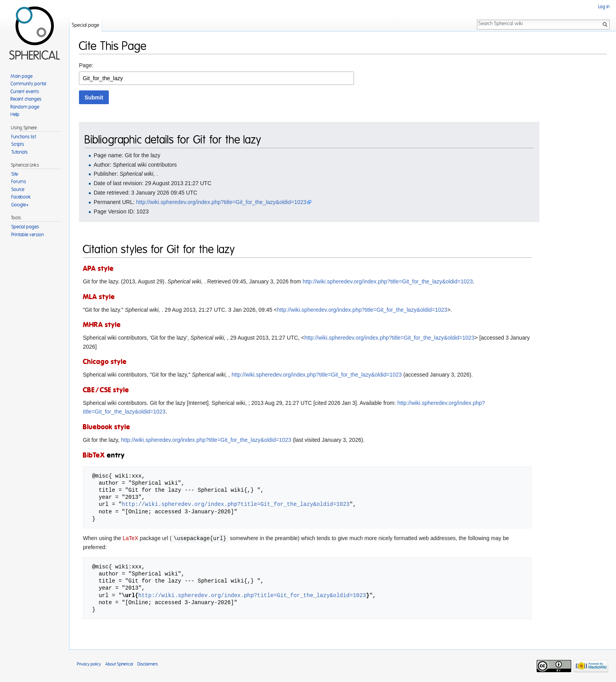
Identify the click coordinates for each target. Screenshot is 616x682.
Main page (22, 76)
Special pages (25, 227)
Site (15, 174)
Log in (604, 7)
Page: (86, 65)
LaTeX (130, 538)
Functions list (24, 137)
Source (18, 189)
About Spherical (119, 664)
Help (15, 114)
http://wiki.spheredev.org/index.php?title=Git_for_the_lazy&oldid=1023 (221, 202)
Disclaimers (148, 664)
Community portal (28, 84)
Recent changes (26, 99)
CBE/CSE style (106, 390)
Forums (19, 182)
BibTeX (94, 456)
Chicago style (105, 362)
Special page (86, 25)
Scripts (18, 144)
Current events (25, 92)
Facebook (21, 197)
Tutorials (20, 152)
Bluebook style (107, 427)
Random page (25, 107)
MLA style (99, 297)
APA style (98, 269)
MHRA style (102, 325)
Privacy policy (89, 664)
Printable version (28, 235)
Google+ (20, 205)
